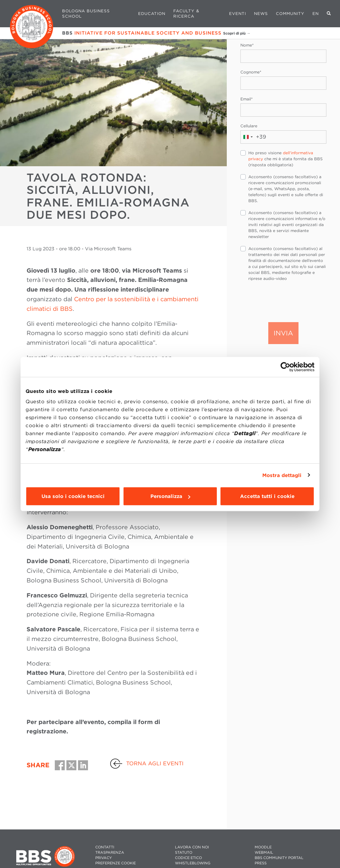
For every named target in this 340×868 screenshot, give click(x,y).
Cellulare (249, 126)
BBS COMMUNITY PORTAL (279, 858)
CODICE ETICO (188, 858)
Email (247, 99)
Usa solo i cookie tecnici (73, 496)
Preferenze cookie (116, 863)
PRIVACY (104, 858)
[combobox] (253, 137)
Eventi (238, 13)
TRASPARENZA (110, 853)
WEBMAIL (264, 853)
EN (316, 13)
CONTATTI (105, 847)
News (261, 13)
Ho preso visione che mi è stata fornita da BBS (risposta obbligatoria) (286, 159)
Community (290, 13)
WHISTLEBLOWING (193, 863)
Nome (247, 45)
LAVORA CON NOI (192, 847)
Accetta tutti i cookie (267, 496)
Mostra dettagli (282, 475)
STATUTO (184, 853)
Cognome (251, 72)
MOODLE (263, 847)
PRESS (261, 863)
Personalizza (170, 496)
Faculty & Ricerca (186, 13)
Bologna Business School (86, 13)
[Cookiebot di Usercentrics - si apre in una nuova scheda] (285, 367)
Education (152, 13)
